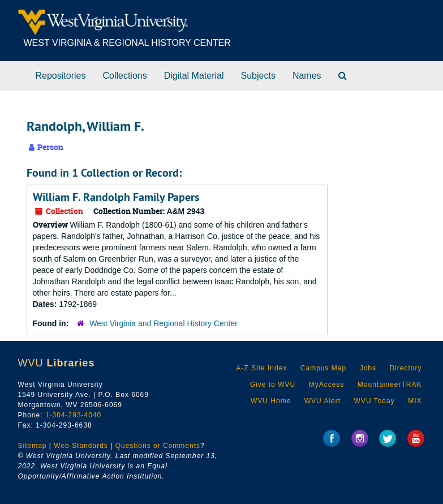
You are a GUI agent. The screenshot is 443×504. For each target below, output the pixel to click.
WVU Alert (322, 401)
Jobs (368, 368)
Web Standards (81, 446)
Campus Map (323, 368)
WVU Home (271, 401)
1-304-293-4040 (73, 415)
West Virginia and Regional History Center (164, 323)
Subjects (258, 76)
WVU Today (375, 401)
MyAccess (327, 385)
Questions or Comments (158, 446)
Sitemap (33, 446)
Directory (405, 368)
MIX (415, 401)
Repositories (61, 76)
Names (307, 76)
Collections (124, 76)
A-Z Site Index (261, 368)
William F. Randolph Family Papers (116, 197)
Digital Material (194, 76)
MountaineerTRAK (390, 385)
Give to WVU (273, 385)
